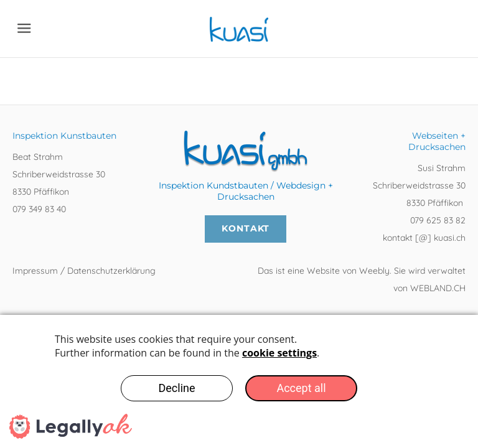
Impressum (36, 271)
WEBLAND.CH (438, 288)
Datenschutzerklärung (111, 271)
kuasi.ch (448, 238)
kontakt (399, 238)
